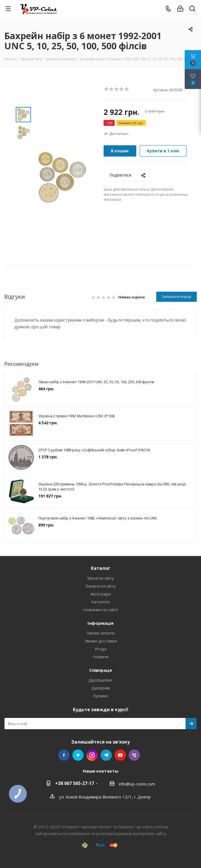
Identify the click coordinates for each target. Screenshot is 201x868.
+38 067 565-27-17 (75, 783)
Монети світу (101, 578)
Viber (134, 755)
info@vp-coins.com (137, 784)
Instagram (92, 755)
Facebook (64, 755)
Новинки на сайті (101, 610)
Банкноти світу (101, 586)
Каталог (101, 568)
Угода (100, 649)
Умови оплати (101, 633)
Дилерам (101, 688)
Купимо (101, 696)
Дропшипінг (100, 680)
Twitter (78, 755)
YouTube (120, 755)
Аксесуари (101, 594)
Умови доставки (101, 641)
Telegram (106, 755)
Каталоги (101, 602)
